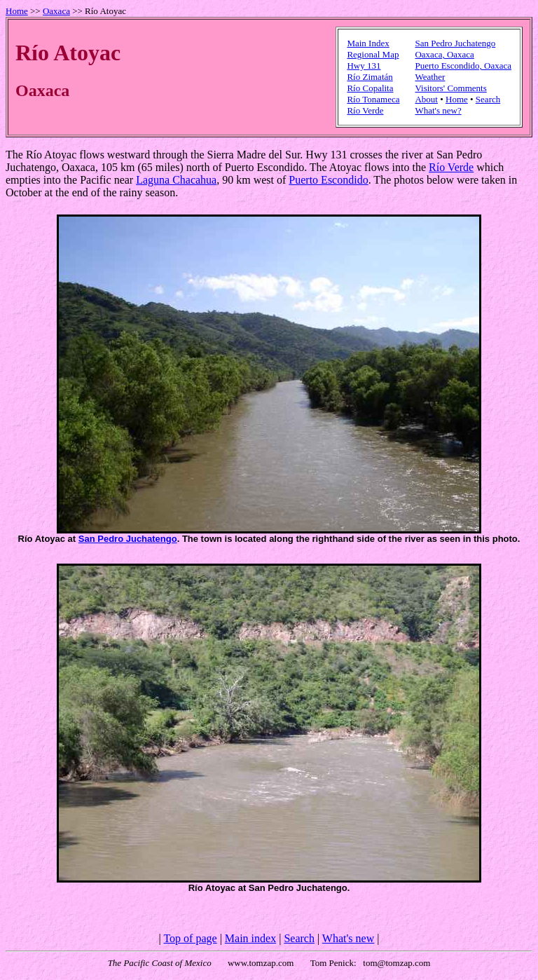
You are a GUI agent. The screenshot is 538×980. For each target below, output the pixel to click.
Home (17, 11)
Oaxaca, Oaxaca (444, 54)
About (426, 99)
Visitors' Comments (450, 88)
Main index (250, 938)
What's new (348, 938)
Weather (430, 77)
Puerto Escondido (328, 180)
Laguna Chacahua (176, 180)
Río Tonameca (373, 99)
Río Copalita (370, 88)
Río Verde (365, 110)
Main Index (368, 43)
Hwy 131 (364, 66)
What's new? (438, 110)
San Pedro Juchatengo (455, 43)
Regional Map (373, 54)
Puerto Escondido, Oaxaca (463, 66)
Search (488, 99)
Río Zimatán (370, 77)
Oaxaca (56, 11)
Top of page (190, 938)
